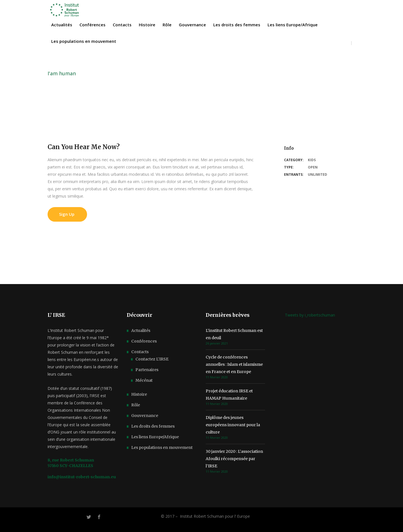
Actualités (141, 331)
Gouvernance (145, 416)
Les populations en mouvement (162, 447)
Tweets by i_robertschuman (310, 315)
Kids (312, 160)
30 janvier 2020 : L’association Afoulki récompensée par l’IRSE (234, 459)
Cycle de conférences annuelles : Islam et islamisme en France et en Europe (234, 364)
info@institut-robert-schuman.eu (82, 477)
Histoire (139, 394)
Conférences (144, 341)
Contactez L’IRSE (152, 359)
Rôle (136, 405)
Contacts (140, 352)
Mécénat (144, 380)
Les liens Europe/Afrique (155, 437)
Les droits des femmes (153, 426)
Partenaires (147, 370)
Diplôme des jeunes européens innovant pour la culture (233, 425)
